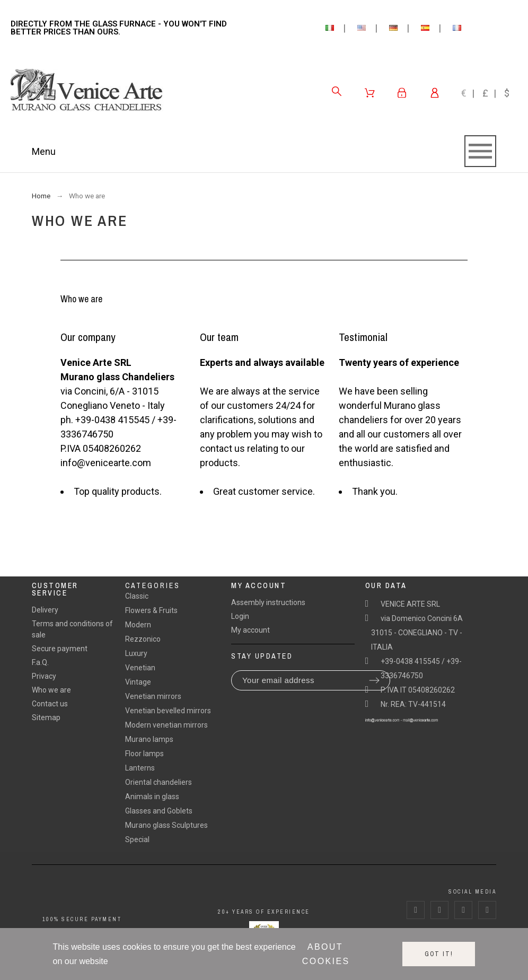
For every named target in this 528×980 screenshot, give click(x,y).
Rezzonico (143, 639)
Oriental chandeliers (159, 782)
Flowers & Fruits (151, 610)
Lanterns (140, 768)
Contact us (50, 704)
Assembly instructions (268, 602)
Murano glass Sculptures (166, 825)
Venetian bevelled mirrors (168, 711)
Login (240, 616)
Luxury (136, 653)
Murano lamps (149, 739)
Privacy (44, 676)
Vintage (138, 682)
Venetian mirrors (153, 696)
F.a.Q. (40, 662)
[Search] (337, 91)
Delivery (45, 610)
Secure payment (60, 649)
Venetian (140, 668)
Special (137, 839)
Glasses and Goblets (159, 811)
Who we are (51, 690)
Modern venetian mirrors (166, 725)
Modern (138, 625)
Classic (137, 596)
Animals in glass (152, 797)
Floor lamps (144, 754)
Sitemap (46, 717)
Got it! (439, 954)
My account (250, 630)
